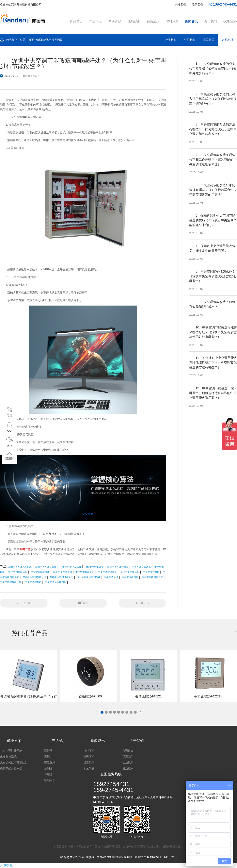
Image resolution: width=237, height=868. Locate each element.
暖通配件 (50, 762)
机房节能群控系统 (11, 768)
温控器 (48, 751)
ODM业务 (230, 21)
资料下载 (172, 21)
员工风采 (209, 40)
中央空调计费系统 (11, 751)
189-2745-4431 (223, 4)
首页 (31, 40)
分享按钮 (6, 865)
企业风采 (128, 762)
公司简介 (128, 751)
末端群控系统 (8, 757)
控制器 (48, 768)
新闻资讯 (191, 21)
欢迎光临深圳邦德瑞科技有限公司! (21, 5)
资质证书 (128, 768)
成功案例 (134, 21)
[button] (102, 712)
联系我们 (197, 5)
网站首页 (76, 21)
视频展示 (153, 21)
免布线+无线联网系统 (13, 762)
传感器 (48, 774)
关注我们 (181, 5)
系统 (47, 757)
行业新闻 (171, 40)
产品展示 (96, 21)
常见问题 (57, 40)
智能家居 (50, 780)
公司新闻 (190, 40)
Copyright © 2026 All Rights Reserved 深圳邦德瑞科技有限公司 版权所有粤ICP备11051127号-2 (118, 857)
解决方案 (115, 21)
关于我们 (211, 21)
